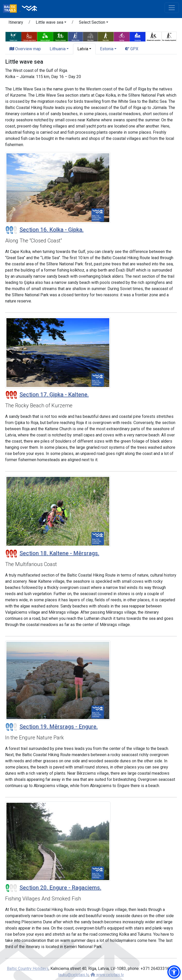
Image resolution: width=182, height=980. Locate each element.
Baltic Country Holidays (28, 969)
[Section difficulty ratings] (11, 230)
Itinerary (16, 22)
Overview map (25, 49)
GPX (132, 49)
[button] (51, 23)
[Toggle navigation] (172, 8)
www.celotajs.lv (107, 975)
